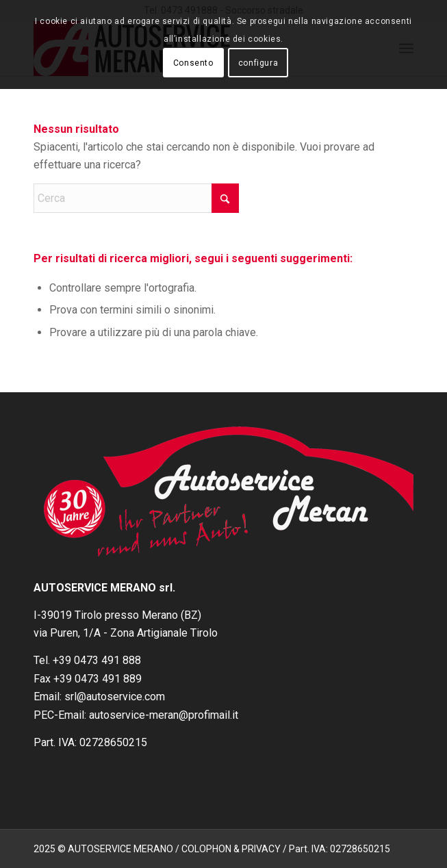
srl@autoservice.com (115, 697)
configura (258, 63)
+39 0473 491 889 (98, 679)
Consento (193, 63)
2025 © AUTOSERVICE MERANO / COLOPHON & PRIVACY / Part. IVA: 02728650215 (212, 849)
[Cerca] (136, 198)
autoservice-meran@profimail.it (164, 715)
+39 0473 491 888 (97, 660)
